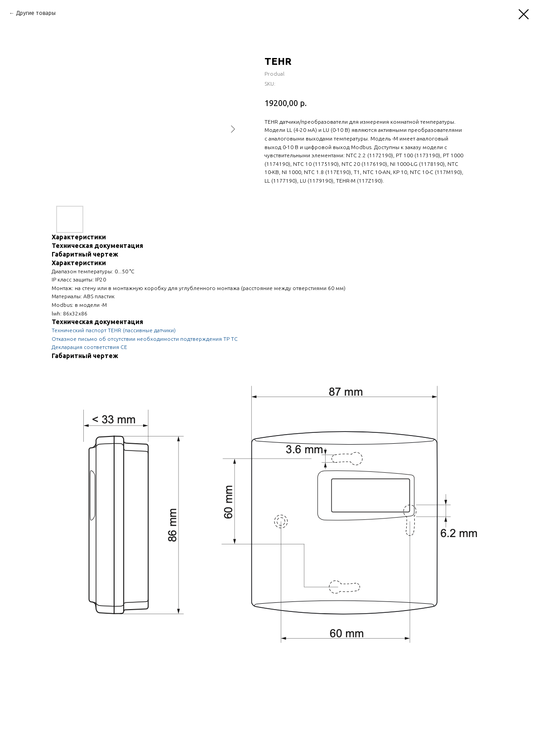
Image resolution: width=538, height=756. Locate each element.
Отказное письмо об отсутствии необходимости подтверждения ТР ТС (145, 339)
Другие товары (36, 13)
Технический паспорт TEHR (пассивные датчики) (114, 330)
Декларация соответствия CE (89, 347)
